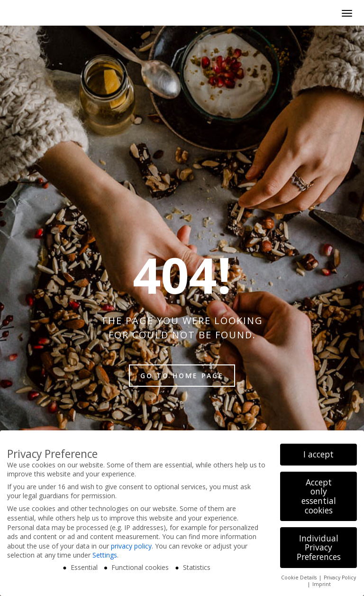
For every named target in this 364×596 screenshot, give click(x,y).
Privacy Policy (340, 577)
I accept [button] (318, 454)
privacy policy (131, 546)
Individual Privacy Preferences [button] (319, 547)
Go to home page (182, 376)
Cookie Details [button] (300, 577)
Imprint (322, 584)
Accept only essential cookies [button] (319, 496)
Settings (105, 555)
